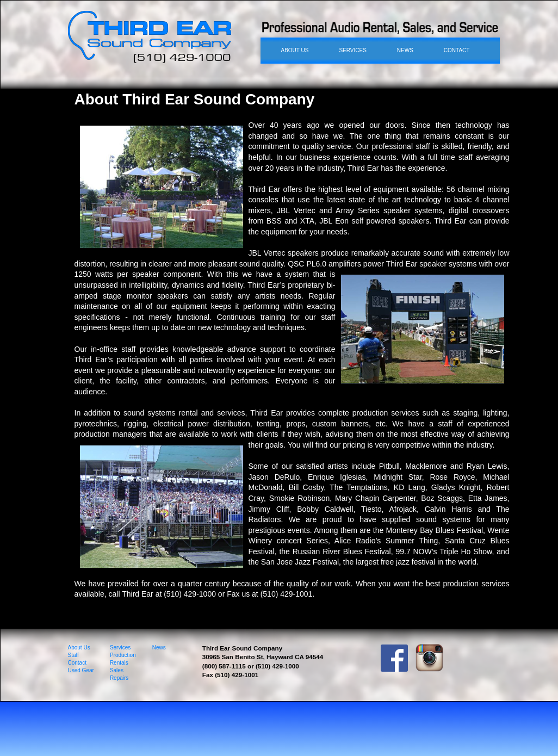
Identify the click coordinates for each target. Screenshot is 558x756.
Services (120, 647)
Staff (73, 655)
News (159, 647)
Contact (77, 663)
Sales (117, 670)
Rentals (119, 663)
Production (123, 655)
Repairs (119, 678)
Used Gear (81, 670)
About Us (79, 647)
